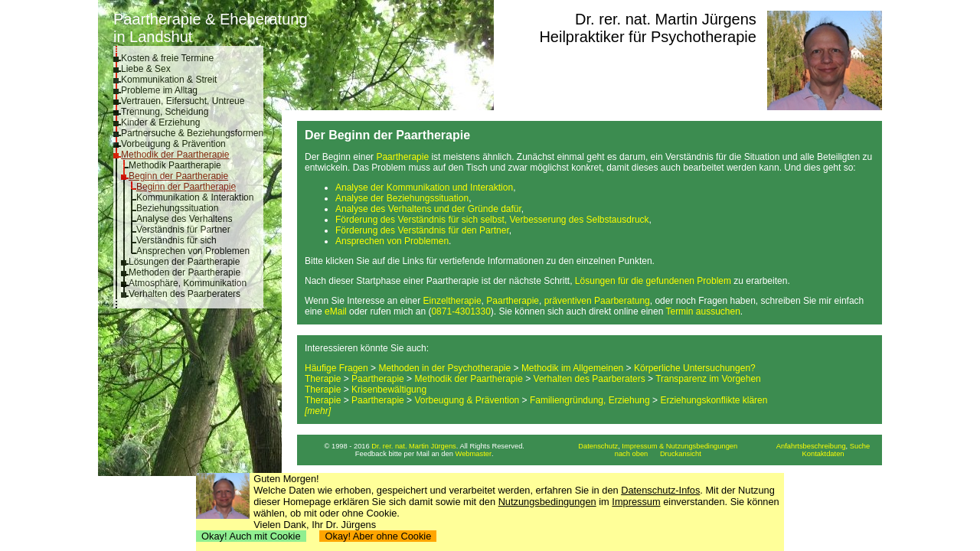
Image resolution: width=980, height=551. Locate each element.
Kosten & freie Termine (167, 58)
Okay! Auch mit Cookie (251, 536)
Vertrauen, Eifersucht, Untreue (183, 101)
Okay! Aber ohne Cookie (378, 536)
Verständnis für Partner (183, 230)
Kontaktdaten (823, 454)
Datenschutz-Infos (660, 490)
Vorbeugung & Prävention (173, 144)
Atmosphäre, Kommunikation (188, 283)
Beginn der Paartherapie (178, 176)
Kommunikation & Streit (169, 80)
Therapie (323, 379)
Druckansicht (681, 454)
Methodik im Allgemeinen (572, 368)
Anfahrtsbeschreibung (811, 446)
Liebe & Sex (146, 69)
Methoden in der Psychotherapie (444, 368)
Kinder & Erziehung (160, 122)
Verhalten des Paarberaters (185, 294)
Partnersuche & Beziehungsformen (192, 133)
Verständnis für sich (176, 240)
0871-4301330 (461, 311)
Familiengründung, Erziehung (590, 400)
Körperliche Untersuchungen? (695, 368)
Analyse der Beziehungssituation (402, 198)
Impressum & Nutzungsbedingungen (679, 446)
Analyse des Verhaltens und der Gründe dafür (428, 209)
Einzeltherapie (452, 301)
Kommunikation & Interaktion (195, 197)
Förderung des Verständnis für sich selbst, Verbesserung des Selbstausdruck (492, 220)
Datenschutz (598, 446)
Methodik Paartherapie (175, 165)
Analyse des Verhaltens (184, 219)
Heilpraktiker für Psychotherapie (647, 37)
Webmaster (474, 454)
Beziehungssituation (177, 208)
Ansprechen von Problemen (193, 251)
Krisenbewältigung (389, 390)
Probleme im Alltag (159, 90)
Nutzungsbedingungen (547, 502)
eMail (336, 311)
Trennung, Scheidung (165, 112)
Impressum (636, 502)
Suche (860, 446)
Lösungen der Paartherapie (184, 262)
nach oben (632, 454)
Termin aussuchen (702, 311)
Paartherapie (402, 157)
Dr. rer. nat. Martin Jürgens (666, 19)
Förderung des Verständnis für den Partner (422, 230)
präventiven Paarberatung (597, 301)
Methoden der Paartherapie (185, 272)
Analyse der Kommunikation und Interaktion (424, 187)
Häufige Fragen (336, 368)
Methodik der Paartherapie (175, 155)
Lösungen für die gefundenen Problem (653, 281)
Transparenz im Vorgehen (708, 379)
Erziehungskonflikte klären (714, 400)
